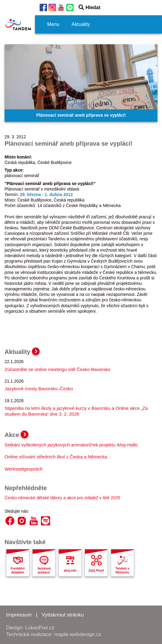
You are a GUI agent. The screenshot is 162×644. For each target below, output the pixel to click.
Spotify (46, 521)
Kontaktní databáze (18, 570)
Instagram (22, 521)
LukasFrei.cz (40, 628)
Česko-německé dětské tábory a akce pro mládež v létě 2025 (62, 498)
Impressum (19, 615)
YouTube (34, 521)
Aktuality (81, 24)
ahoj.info (70, 571)
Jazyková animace (44, 570)
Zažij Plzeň (96, 571)
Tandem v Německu (122, 570)
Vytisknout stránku (63, 615)
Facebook (10, 521)
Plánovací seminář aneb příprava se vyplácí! (81, 115)
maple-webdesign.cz (78, 634)
